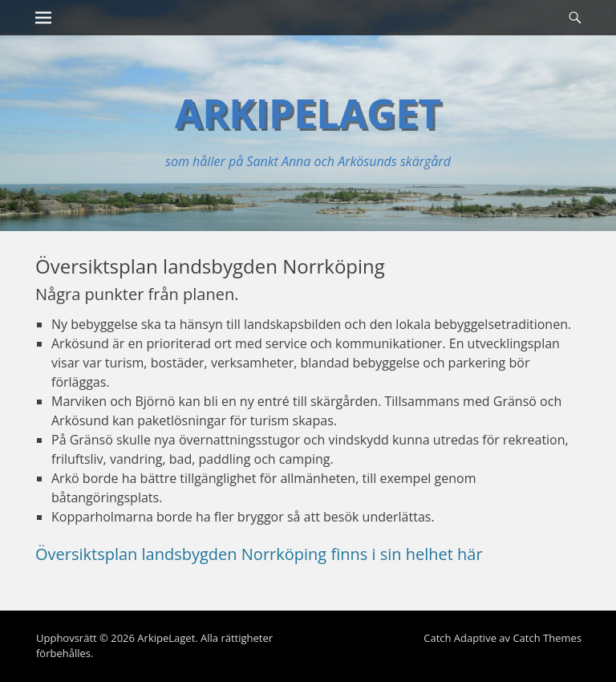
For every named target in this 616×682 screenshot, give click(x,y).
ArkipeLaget (308, 113)
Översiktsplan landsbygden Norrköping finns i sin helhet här (259, 554)
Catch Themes (547, 638)
